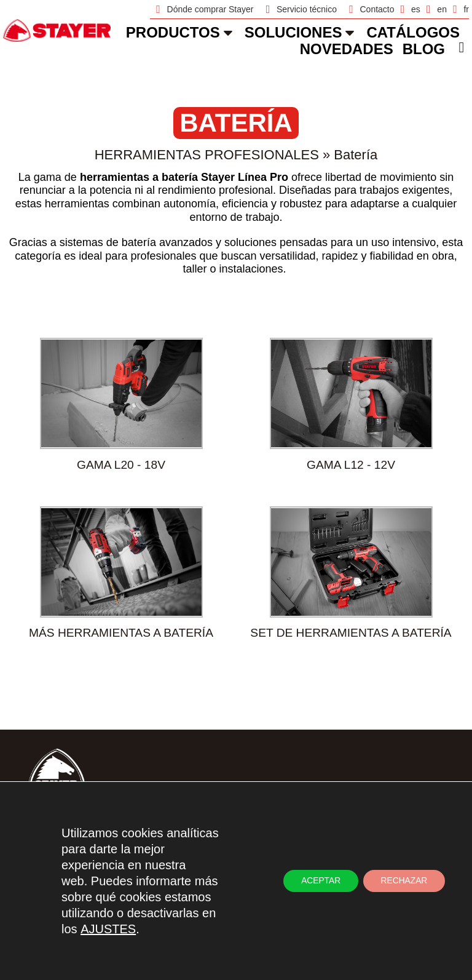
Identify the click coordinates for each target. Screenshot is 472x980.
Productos (173, 32)
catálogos (413, 32)
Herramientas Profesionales (207, 155)
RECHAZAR (403, 881)
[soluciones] (350, 33)
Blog (424, 49)
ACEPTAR (317, 881)
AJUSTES (108, 929)
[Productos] (228, 33)
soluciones (293, 32)
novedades (347, 49)
